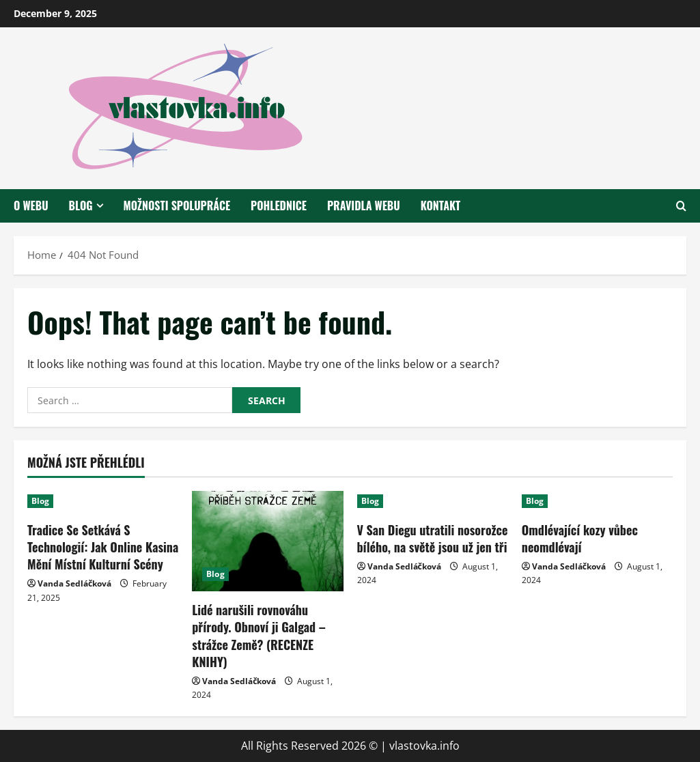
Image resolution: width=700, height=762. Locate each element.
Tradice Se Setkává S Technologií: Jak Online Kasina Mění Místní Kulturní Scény (103, 547)
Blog (81, 206)
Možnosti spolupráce (177, 206)
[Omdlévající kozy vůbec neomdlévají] (597, 501)
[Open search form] (681, 206)
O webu (31, 206)
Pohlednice (279, 206)
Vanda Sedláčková (74, 583)
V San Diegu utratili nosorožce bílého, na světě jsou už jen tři (433, 538)
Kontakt (440, 206)
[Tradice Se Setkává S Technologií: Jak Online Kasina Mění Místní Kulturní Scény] (103, 501)
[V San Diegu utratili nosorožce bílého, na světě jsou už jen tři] (433, 501)
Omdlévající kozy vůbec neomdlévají (580, 538)
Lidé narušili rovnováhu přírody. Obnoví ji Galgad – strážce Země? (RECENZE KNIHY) (259, 636)
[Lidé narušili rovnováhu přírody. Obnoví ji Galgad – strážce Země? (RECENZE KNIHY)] (267, 541)
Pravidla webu (364, 206)
